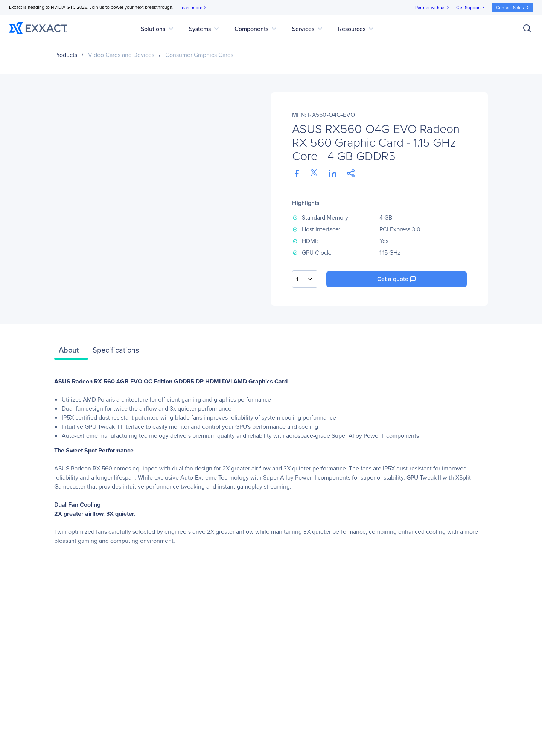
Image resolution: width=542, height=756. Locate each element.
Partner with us (433, 8)
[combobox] (305, 279)
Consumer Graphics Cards (199, 55)
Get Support (471, 8)
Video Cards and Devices (121, 55)
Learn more (193, 8)
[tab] (71, 352)
